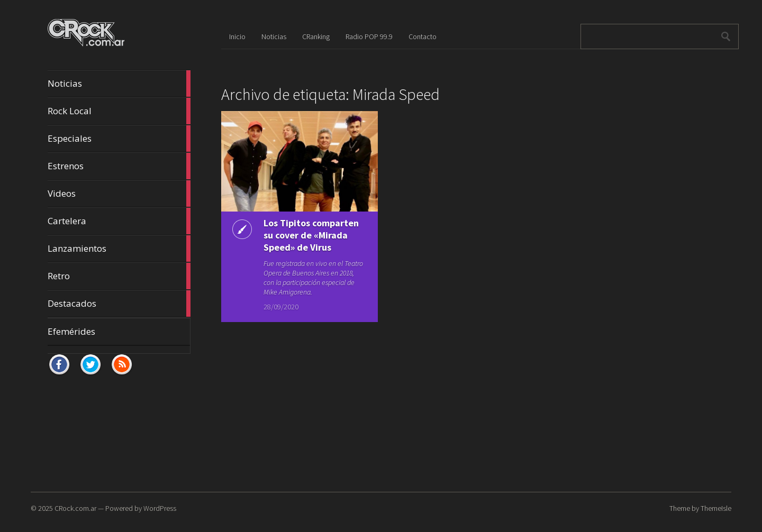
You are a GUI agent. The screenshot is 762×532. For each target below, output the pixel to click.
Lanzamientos (119, 249)
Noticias (119, 84)
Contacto (423, 36)
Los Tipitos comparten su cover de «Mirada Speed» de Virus (311, 235)
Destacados (119, 304)
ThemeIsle (716, 508)
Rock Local (119, 111)
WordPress (160, 508)
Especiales (119, 139)
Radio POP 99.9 (369, 36)
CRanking (316, 36)
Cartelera (119, 221)
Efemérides (71, 331)
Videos (119, 194)
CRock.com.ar (75, 508)
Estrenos (119, 166)
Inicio (237, 36)
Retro (119, 276)
